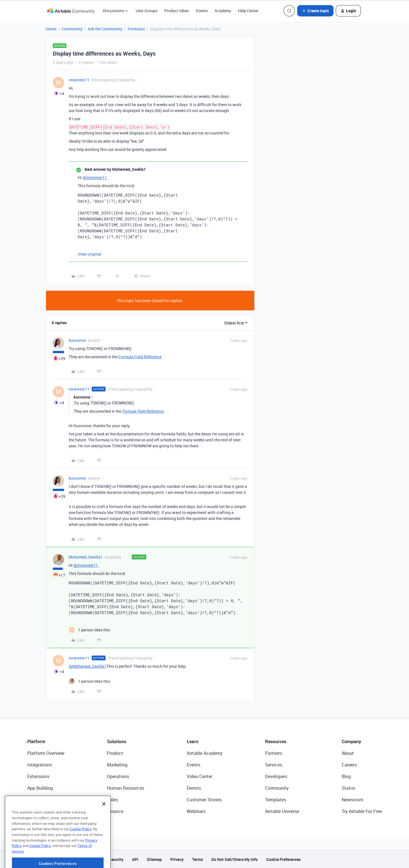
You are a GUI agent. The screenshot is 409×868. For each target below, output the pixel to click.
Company (351, 741)
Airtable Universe (282, 811)
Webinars (196, 811)
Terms (198, 859)
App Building (40, 788)
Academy (223, 11)
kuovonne (77, 340)
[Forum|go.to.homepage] (71, 11)
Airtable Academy (205, 753)
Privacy (177, 859)
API (135, 859)
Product (115, 753)
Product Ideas (177, 11)
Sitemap (154, 859)
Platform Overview (46, 753)
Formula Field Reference (140, 357)
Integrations (40, 765)
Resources (276, 741)
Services (274, 765)
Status (349, 788)
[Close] (104, 822)
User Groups (147, 11)
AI (29, 800)
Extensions (38, 776)
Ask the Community (105, 29)
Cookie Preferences (283, 859)
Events (202, 11)
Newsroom (353, 800)
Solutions (117, 741)
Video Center (200, 776)
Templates (276, 800)
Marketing (117, 765)
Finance (115, 811)
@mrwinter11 (95, 177)
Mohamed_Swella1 (86, 557)
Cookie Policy (81, 847)
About (348, 753)
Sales (113, 800)
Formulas (136, 29)
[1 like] (89, 630)
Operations (118, 776)
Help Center (248, 11)
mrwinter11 (79, 80)
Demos (194, 788)
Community (72, 29)
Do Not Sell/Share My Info (235, 859)
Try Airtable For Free (362, 811)
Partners (274, 753)
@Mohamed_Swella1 (88, 666)
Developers (276, 776)
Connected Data (44, 811)
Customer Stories (204, 800)
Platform (36, 741)
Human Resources (126, 788)
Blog (346, 776)
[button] (315, 11)
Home (51, 29)
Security (116, 859)
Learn (193, 741)
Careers (349, 765)
